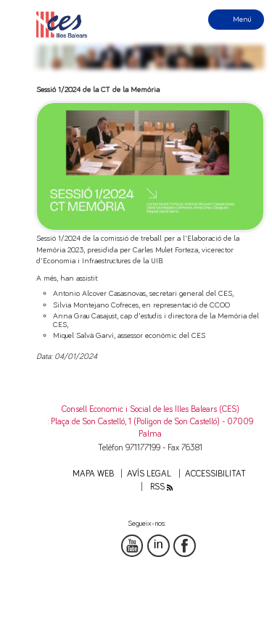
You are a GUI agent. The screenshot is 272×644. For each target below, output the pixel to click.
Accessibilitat (215, 474)
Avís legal (149, 474)
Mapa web (93, 474)
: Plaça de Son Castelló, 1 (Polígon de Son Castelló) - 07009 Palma (151, 428)
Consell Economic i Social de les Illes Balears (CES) (151, 409)
